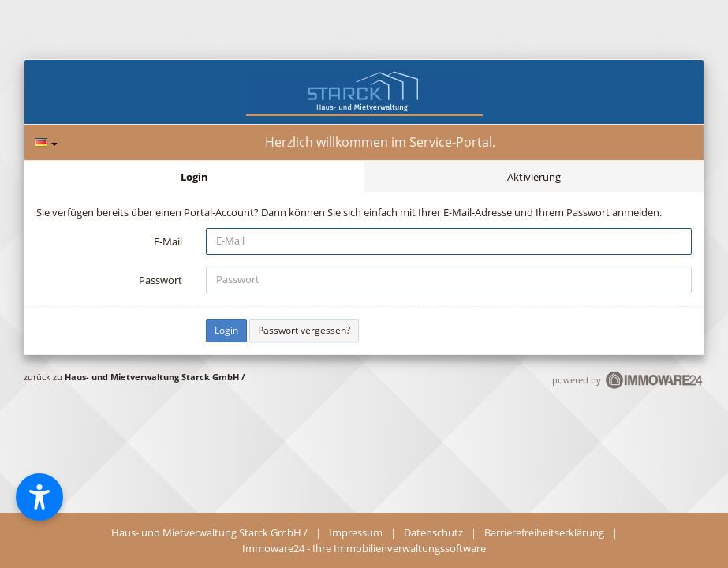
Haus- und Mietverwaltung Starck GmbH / (155, 377)
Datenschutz (433, 532)
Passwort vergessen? (304, 330)
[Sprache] (46, 142)
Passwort (161, 280)
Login (194, 177)
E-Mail (168, 241)
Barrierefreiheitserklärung (544, 532)
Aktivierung (534, 177)
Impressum (356, 532)
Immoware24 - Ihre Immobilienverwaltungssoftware (364, 548)
